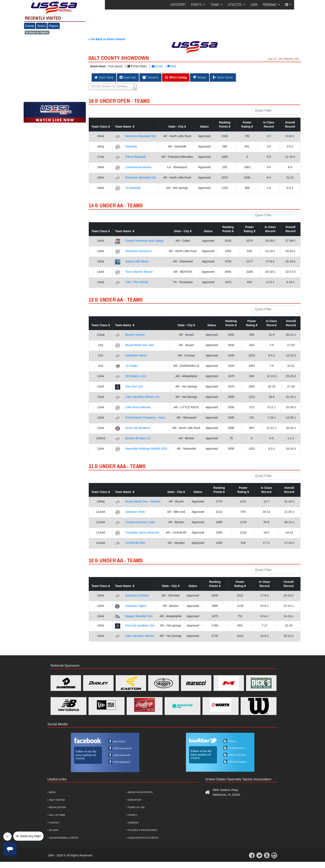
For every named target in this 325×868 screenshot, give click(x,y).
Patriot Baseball (136, 157)
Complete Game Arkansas (142, 532)
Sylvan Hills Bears (137, 261)
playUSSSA (119, 741)
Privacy (132, 815)
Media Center (57, 807)
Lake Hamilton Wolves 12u (143, 397)
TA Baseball (133, 188)
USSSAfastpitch (122, 762)
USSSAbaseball (121, 755)
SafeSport (178, 5)
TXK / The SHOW (137, 282)
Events (30, 26)
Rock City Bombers (138, 428)
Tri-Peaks (132, 366)
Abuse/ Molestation (139, 792)
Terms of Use (135, 807)
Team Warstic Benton (139, 272)
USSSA (232, 741)
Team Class (101, 127)
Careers (132, 823)
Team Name (125, 127)
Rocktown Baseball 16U (141, 136)
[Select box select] (113, 87)
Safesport (134, 800)
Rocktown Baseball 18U (141, 177)
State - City (177, 127)
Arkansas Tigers (136, 606)
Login (254, 5)
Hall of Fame (56, 815)
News (52, 792)
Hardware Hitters (136, 355)
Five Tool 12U (134, 386)
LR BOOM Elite (135, 543)
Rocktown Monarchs (139, 251)
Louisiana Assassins (138, 167)
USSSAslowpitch (122, 748)
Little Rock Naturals (138, 407)
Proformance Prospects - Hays (145, 418)
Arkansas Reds (135, 512)
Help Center (56, 800)
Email (157, 66)
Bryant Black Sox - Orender (143, 501)
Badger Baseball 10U (139, 616)
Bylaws (53, 830)
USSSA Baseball (237, 755)
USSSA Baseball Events (63, 838)
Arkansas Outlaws (137, 595)
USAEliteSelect (236, 748)
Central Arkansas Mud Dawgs (144, 241)
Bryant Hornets (135, 335)
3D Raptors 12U (136, 376)
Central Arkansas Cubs (140, 522)
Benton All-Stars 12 (138, 438)
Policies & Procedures (142, 830)
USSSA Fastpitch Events (142, 838)
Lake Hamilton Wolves (140, 636)
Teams (41, 26)
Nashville (131, 146)
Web (172, 66)
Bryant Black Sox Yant (140, 345)
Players (54, 26)
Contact (54, 823)
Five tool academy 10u (140, 625)
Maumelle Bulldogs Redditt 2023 (146, 449)
